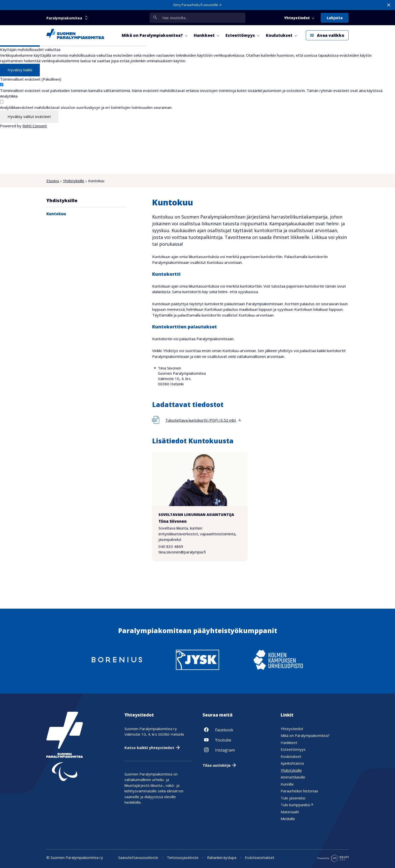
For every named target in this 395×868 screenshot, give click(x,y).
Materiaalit (290, 812)
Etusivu (53, 181)
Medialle (288, 819)
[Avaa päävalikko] (327, 35)
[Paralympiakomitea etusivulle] (75, 35)
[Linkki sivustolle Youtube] (237, 740)
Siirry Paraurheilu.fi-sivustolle (196, 5)
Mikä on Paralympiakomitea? (305, 735)
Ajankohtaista (292, 763)
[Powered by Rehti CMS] (333, 860)
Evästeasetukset (260, 857)
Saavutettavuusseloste (138, 857)
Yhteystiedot (292, 729)
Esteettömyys (293, 749)
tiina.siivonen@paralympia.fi (182, 552)
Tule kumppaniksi (295, 805)
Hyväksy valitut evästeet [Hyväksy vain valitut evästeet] (29, 116)
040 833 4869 (171, 546)
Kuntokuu (56, 214)
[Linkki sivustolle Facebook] (237, 730)
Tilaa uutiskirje (217, 765)
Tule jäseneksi (293, 798)
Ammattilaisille (293, 777)
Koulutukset (291, 756)
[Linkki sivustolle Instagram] (237, 750)
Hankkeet (289, 742)
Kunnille (287, 784)
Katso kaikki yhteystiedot (149, 748)
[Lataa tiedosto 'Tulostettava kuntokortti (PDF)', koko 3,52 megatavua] (197, 420)
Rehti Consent (35, 126)
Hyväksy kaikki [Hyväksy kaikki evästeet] (20, 70)
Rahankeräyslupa (222, 857)
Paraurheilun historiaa (299, 791)
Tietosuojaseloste (183, 857)
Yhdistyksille (74, 181)
